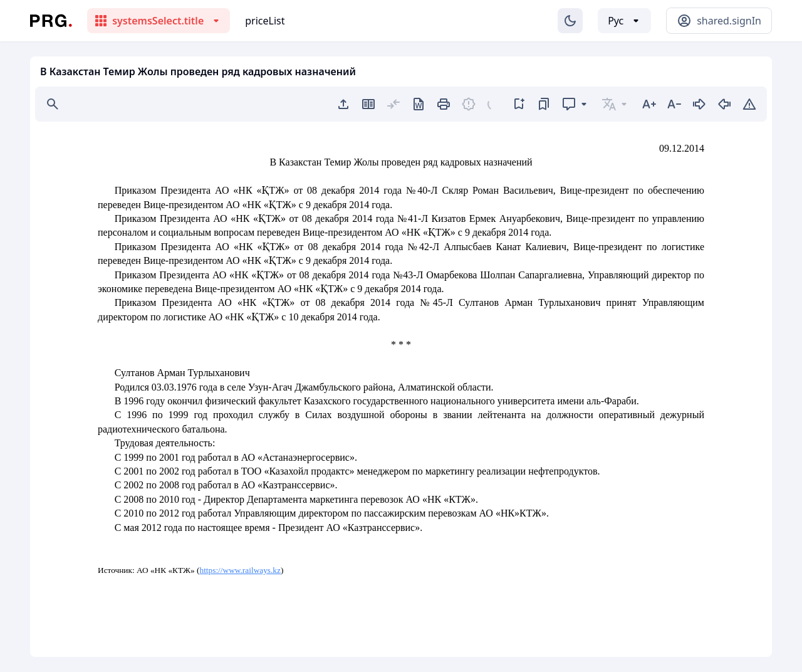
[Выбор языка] (624, 21)
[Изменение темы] (570, 21)
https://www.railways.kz (240, 570)
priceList (265, 21)
